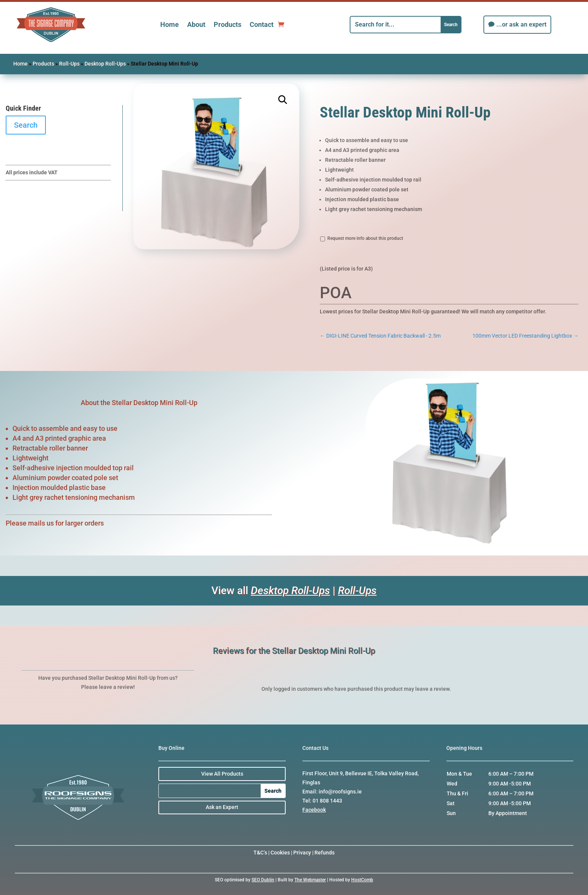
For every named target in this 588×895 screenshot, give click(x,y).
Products (228, 24)
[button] (283, 100)
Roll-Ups (69, 64)
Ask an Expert (222, 807)
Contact (262, 24)
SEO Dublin (263, 880)
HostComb (362, 880)
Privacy (302, 853)
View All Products (222, 774)
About (196, 24)
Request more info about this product (365, 238)
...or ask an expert (521, 24)
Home (170, 24)
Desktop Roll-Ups (105, 64)
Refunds (324, 853)
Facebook (314, 810)
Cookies (280, 853)
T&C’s (260, 853)
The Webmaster (310, 880)
